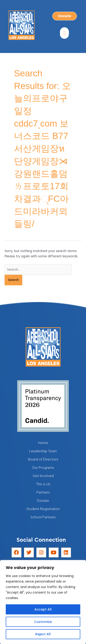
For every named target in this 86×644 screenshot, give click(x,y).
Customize (43, 622)
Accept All (43, 609)
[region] (43, 602)
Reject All (43, 634)
